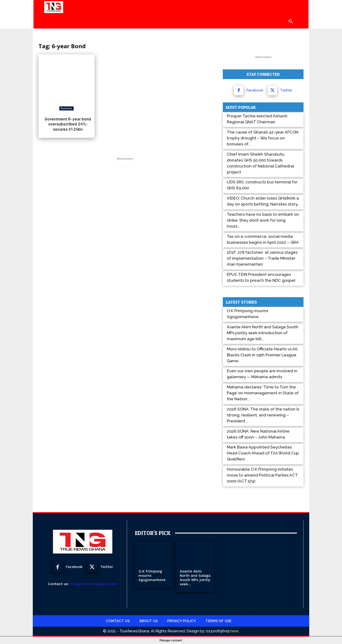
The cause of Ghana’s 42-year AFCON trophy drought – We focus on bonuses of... (263, 138)
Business (66, 108)
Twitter (286, 90)
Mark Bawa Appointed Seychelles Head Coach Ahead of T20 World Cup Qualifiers (263, 453)
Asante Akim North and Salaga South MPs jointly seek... (195, 578)
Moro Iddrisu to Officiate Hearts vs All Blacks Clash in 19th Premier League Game (262, 355)
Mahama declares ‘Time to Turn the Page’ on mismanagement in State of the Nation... (263, 393)
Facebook (255, 90)
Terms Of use (218, 621)
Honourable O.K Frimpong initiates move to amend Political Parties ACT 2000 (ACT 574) (262, 475)
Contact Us (118, 621)
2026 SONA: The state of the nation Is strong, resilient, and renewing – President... (263, 415)
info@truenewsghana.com (94, 584)
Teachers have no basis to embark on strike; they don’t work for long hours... (263, 220)
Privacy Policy (182, 621)
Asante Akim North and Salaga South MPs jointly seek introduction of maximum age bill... (263, 333)
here (234, 631)
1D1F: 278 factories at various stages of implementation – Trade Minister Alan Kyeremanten (262, 258)
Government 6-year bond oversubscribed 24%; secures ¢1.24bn (68, 124)
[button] (291, 21)
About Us (148, 621)
